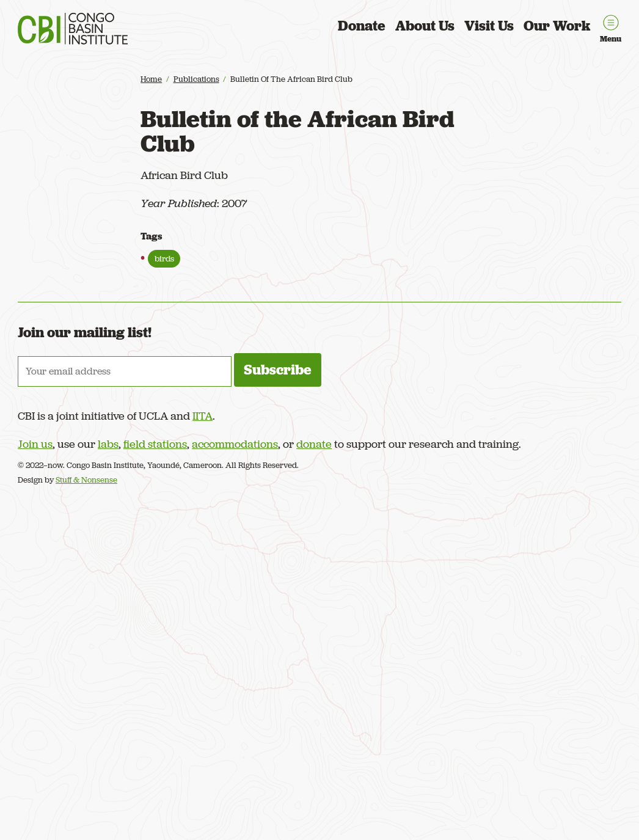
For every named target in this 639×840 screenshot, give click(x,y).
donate (314, 444)
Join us (35, 444)
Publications (196, 79)
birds (164, 258)
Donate (362, 26)
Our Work (557, 26)
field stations (155, 444)
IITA (203, 416)
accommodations (235, 444)
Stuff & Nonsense (86, 480)
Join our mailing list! (85, 332)
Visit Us (489, 26)
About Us (425, 26)
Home (151, 79)
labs (108, 444)
